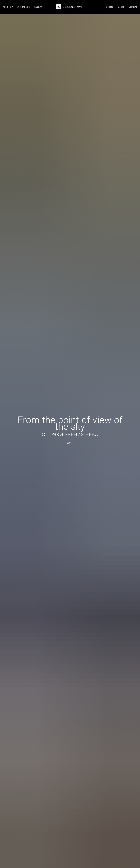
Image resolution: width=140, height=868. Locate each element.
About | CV (8, 7)
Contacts (133, 7)
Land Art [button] (38, 7)
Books (121, 7)
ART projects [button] (24, 7)
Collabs (110, 7)
